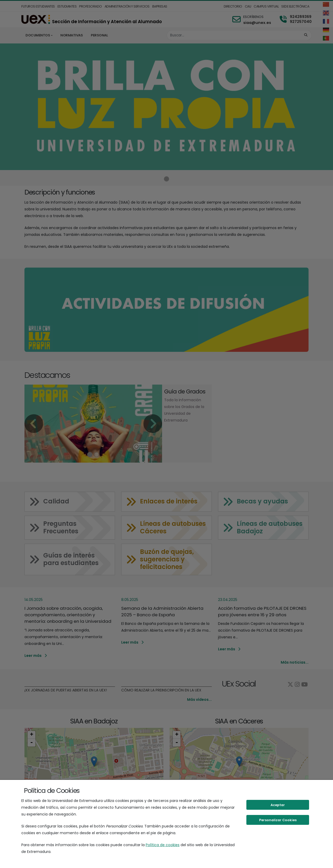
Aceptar (278, 805)
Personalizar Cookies (278, 820)
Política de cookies (163, 845)
